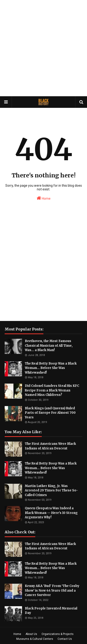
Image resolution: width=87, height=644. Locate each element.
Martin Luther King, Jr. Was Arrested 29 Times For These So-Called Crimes (51, 490)
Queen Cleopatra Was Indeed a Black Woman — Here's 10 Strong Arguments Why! (51, 513)
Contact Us (65, 639)
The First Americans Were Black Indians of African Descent (50, 446)
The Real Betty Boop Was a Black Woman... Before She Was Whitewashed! (51, 368)
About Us (31, 634)
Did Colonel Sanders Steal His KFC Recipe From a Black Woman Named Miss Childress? (52, 390)
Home (44, 198)
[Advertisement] (43, 48)
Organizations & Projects (58, 634)
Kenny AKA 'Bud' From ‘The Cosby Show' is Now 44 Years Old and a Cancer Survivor (52, 590)
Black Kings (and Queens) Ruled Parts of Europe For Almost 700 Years (50, 413)
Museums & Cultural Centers (35, 639)
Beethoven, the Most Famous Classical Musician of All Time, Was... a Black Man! (49, 346)
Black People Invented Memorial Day (51, 611)
